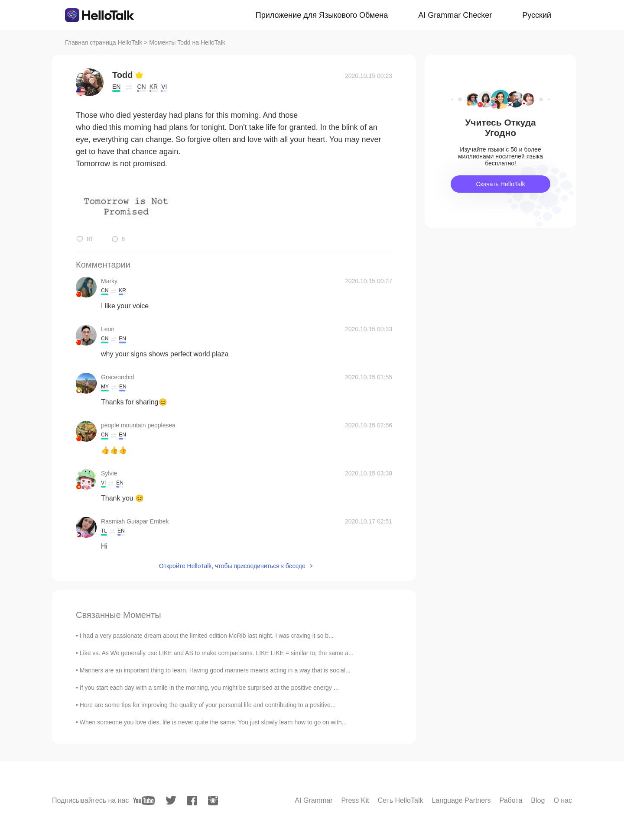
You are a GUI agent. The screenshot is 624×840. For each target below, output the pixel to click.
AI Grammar (314, 800)
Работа (511, 800)
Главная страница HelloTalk (104, 42)
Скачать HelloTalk (500, 184)
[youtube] (144, 801)
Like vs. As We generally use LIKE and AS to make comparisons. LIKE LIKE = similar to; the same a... (217, 653)
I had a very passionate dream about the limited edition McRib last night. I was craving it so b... (207, 636)
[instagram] (213, 801)
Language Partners (461, 800)
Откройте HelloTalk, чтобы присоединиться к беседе (232, 566)
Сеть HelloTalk (400, 800)
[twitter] (171, 800)
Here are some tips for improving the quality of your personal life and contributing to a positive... (208, 705)
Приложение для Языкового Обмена (322, 15)
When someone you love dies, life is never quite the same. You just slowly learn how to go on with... (213, 722)
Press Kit (355, 800)
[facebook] (192, 801)
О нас (563, 800)
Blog (538, 800)
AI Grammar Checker (455, 15)
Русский (537, 15)
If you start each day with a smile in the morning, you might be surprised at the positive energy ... (209, 688)
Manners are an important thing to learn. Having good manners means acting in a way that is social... (215, 670)
